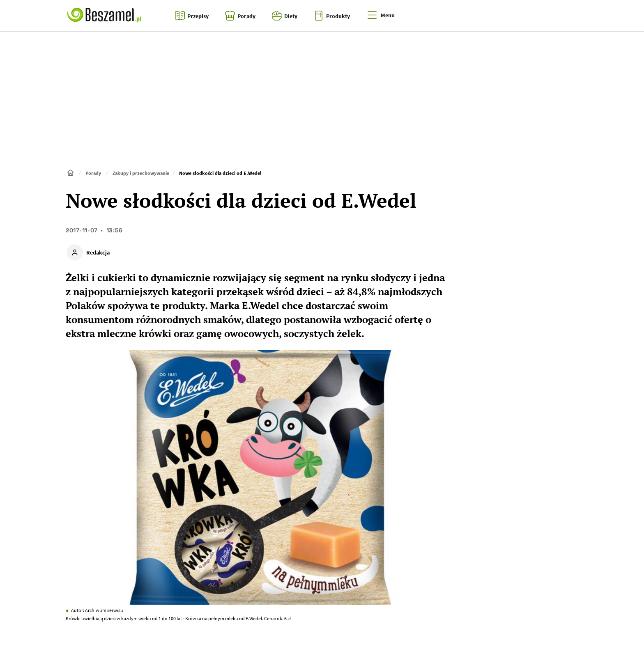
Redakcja (98, 252)
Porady (93, 173)
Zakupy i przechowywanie (141, 173)
